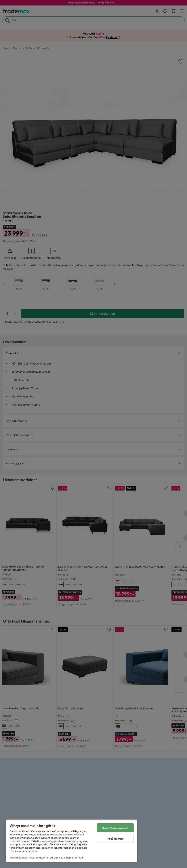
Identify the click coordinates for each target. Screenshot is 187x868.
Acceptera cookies (115, 828)
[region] (72, 841)
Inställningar (115, 838)
